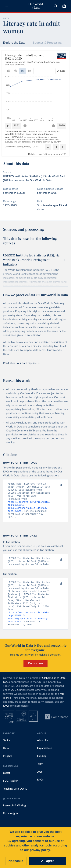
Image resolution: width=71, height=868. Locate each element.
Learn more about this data (39, 134)
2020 (62, 126)
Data (6, 754)
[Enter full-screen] (63, 147)
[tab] (9, 71)
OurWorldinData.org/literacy (18, 147)
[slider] (25, 126)
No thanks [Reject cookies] (16, 861)
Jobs (40, 777)
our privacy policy (37, 850)
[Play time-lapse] (8, 126)
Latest (7, 779)
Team (40, 770)
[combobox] (55, 6)
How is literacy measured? (51, 154)
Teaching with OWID (15, 794)
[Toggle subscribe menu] (64, 6)
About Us (43, 746)
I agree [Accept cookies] (47, 861)
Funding (42, 762)
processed (20, 180)
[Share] (56, 147)
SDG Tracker (10, 787)
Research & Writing (14, 811)
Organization (45, 754)
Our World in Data (36, 6)
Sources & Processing (47, 43)
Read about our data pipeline (21, 363)
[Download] (48, 147)
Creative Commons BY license (23, 431)
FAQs (6, 712)
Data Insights (11, 819)
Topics (7, 746)
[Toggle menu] (7, 6)
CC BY (36, 147)
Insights (7, 762)
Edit (62, 71)
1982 (17, 126)
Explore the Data (14, 43)
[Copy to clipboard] (57, 485)
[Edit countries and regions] (61, 71)
